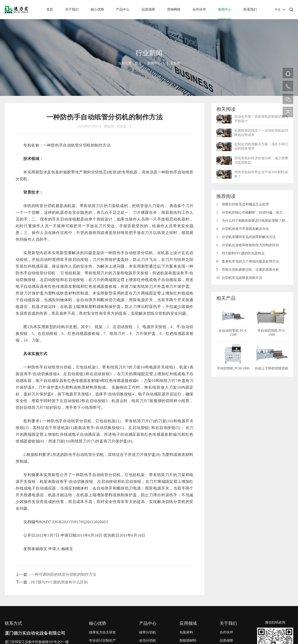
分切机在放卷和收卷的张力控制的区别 (248, 245)
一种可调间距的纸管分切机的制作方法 (64, 574)
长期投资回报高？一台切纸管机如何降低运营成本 (261, 133)
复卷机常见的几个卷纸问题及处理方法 (248, 261)
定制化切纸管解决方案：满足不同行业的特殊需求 (261, 146)
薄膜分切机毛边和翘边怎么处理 (243, 204)
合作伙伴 (199, 9)
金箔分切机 (148, 641)
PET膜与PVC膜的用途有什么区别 (59, 582)
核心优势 (97, 9)
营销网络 (174, 9)
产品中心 (123, 9)
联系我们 (250, 9)
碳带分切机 (148, 632)
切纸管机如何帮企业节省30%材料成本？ (261, 174)
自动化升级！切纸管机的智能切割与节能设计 (261, 119)
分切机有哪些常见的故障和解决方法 (246, 237)
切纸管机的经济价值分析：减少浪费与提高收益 (261, 160)
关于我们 (72, 9)
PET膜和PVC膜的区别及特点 (240, 253)
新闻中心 (225, 9)
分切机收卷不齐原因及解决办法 (243, 229)
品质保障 (148, 9)
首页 (50, 9)
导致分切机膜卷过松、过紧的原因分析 (248, 270)
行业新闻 (173, 63)
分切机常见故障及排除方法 (239, 278)
